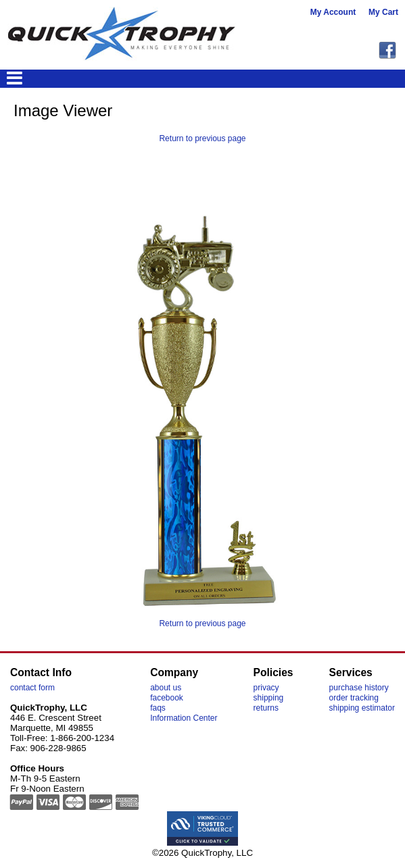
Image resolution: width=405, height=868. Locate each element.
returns (266, 708)
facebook (167, 698)
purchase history (359, 688)
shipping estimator (362, 708)
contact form (32, 688)
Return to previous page (202, 138)
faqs (158, 708)
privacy (266, 688)
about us (166, 688)
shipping (269, 698)
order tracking (354, 698)
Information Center (184, 718)
